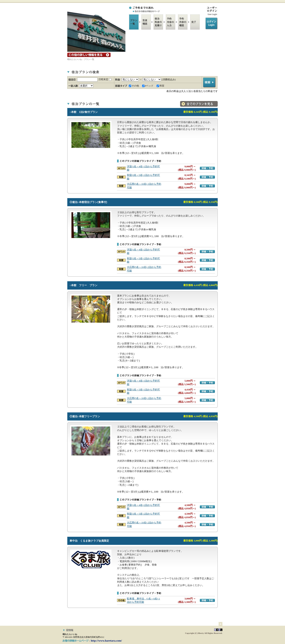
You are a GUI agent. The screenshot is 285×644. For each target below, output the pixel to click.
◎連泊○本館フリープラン (85, 416)
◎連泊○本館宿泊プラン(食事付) (88, 202)
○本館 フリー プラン (83, 285)
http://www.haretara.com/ (106, 641)
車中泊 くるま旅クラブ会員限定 (89, 541)
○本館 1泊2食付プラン (84, 112)
